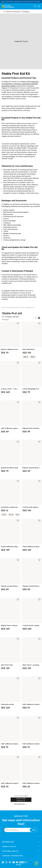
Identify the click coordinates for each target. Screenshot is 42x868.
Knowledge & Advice (13, 307)
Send (34, 830)
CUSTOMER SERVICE (21, 851)
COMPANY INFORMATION (21, 856)
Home (4, 307)
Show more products (21, 800)
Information (21, 842)
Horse (23, 307)
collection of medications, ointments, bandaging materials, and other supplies (20, 84)
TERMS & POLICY (21, 847)
